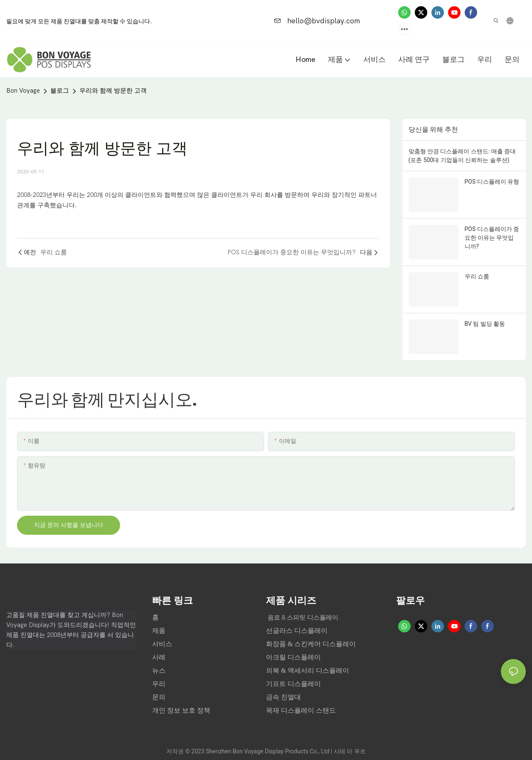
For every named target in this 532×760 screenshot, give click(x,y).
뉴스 (160, 670)
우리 (160, 684)
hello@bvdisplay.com (317, 21)
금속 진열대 (283, 697)
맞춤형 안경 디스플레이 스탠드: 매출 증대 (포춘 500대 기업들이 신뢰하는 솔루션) (462, 156)
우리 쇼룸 (477, 276)
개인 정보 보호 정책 (181, 710)
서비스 (162, 644)
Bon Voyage (23, 91)
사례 (160, 657)
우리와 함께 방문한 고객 (113, 91)
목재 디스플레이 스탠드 (301, 710)
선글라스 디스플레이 (297, 631)
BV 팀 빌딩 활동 (485, 324)
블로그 (60, 91)
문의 (159, 697)
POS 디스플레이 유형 (492, 182)
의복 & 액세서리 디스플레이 (308, 670)
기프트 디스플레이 (293, 684)
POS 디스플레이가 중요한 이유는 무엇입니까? (492, 238)
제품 (159, 631)
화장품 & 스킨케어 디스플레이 (311, 644)
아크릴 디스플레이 (293, 657)
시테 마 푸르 (350, 751)
